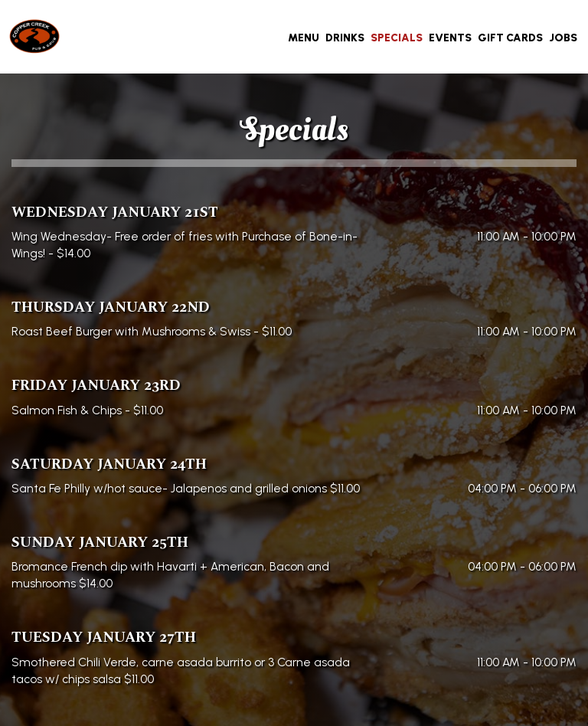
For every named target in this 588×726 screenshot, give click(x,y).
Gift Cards (510, 38)
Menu (304, 38)
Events (450, 38)
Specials (397, 38)
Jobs (563, 38)
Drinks (345, 38)
